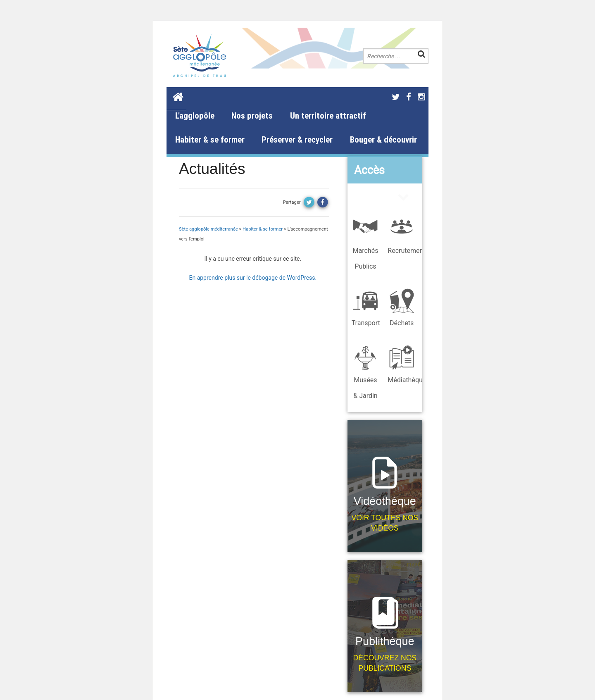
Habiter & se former (210, 140)
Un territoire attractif (328, 116)
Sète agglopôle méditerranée (208, 229)
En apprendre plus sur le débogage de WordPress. (253, 278)
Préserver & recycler (297, 140)
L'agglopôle (195, 116)
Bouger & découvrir (383, 140)
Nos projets (252, 116)
